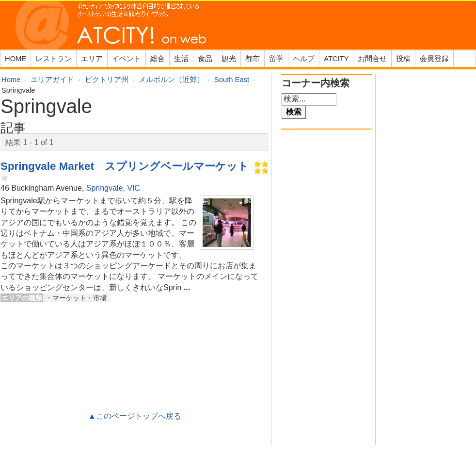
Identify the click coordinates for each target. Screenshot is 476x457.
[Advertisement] (135, 338)
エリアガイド (52, 80)
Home (11, 80)
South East (232, 80)
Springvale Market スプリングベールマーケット (125, 166)
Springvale (105, 188)
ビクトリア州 (107, 80)
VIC (134, 188)
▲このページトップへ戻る (135, 416)
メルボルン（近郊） (171, 80)
